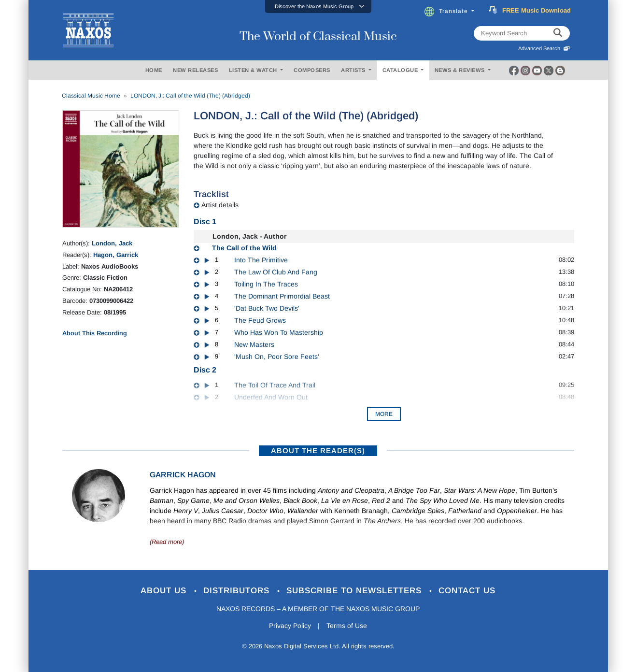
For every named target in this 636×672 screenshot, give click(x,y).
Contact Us (467, 591)
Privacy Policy (290, 626)
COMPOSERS (312, 70)
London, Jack (112, 243)
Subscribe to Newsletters (355, 591)
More (384, 414)
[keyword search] (558, 33)
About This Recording (95, 333)
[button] (318, 7)
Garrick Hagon (183, 475)
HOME (154, 70)
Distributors (238, 591)
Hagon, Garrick (116, 255)
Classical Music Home (91, 96)
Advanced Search (544, 48)
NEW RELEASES (195, 70)
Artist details (220, 205)
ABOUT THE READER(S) (318, 450)
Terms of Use (347, 626)
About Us (165, 591)
